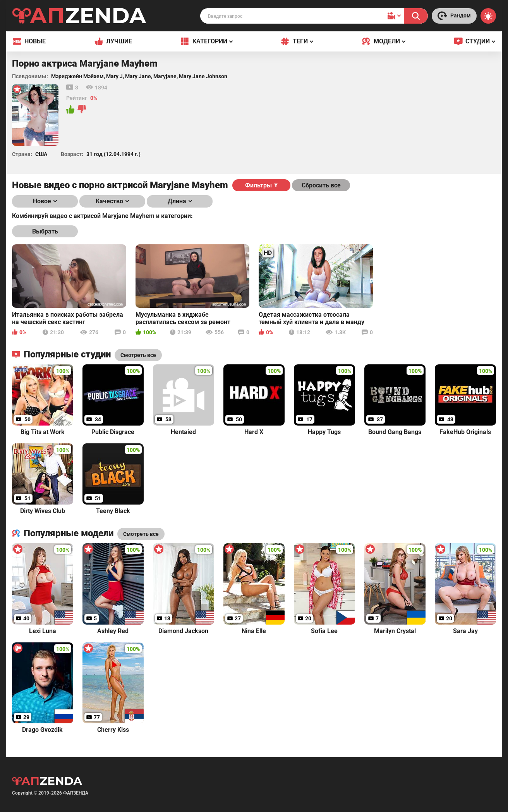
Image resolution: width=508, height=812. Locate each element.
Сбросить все (321, 185)
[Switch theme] (488, 16)
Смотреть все (141, 534)
